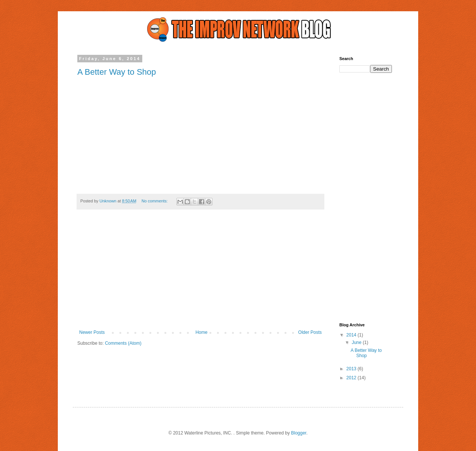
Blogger (299, 433)
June (357, 342)
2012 (352, 378)
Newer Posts (92, 332)
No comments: (155, 201)
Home (202, 332)
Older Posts (310, 332)
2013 (352, 369)
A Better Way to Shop (117, 72)
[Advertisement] (200, 273)
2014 (352, 335)
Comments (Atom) (123, 343)
